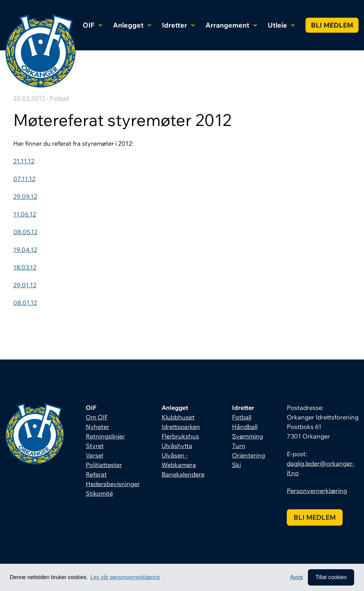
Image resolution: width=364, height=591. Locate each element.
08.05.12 (25, 232)
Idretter (178, 25)
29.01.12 (25, 285)
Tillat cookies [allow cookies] (331, 577)
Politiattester (104, 465)
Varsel (94, 455)
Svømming (247, 436)
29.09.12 (25, 197)
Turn (239, 446)
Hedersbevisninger (113, 484)
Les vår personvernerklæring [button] (125, 577)
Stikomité (99, 493)
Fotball (242, 417)
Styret (95, 446)
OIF (92, 25)
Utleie (281, 25)
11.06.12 (25, 214)
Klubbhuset (178, 417)
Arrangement (231, 25)
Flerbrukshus (180, 436)
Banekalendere (183, 474)
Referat (96, 474)
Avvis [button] (297, 577)
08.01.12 (25, 303)
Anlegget (132, 25)
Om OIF (97, 417)
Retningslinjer (105, 436)
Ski (236, 465)
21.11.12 (24, 161)
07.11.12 (24, 179)
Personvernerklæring (317, 491)
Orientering (249, 455)
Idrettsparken (181, 427)
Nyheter (97, 427)
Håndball (245, 427)
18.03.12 (25, 267)
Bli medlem (332, 25)
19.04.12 (25, 250)
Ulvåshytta (177, 446)
